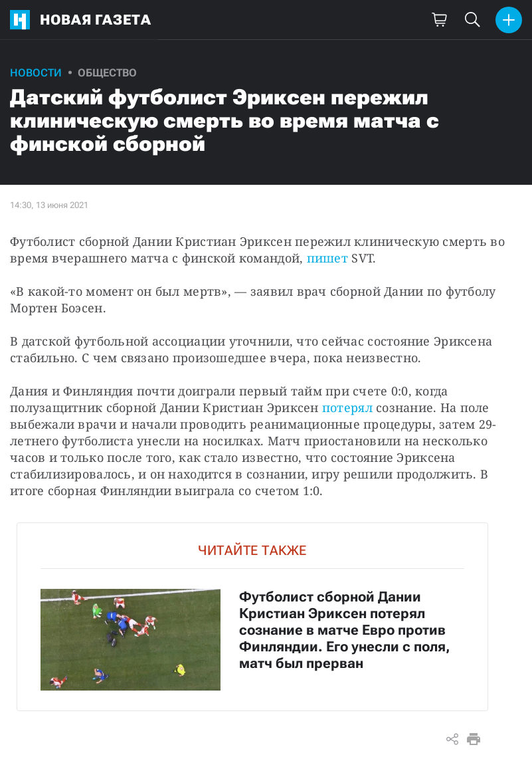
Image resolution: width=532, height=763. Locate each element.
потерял (347, 407)
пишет (327, 258)
